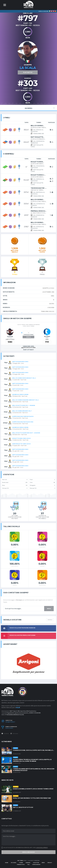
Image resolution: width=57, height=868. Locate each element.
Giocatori (36, 863)
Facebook (5, 734)
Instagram (14, 734)
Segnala (50, 620)
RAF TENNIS (20, 860)
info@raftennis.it (10, 722)
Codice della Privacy (42, 848)
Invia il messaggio (29, 852)
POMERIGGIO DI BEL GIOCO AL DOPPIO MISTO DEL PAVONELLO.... (33, 750)
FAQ (28, 864)
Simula (28, 337)
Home (7, 863)
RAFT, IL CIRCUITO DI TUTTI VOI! (23, 807)
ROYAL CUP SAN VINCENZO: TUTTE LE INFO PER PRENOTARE (32, 798)
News (43, 863)
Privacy (50, 863)
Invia (49, 609)
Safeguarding (36, 864)
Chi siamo (14, 863)
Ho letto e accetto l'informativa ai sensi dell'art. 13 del (26, 848)
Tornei (21, 863)
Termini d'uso (21, 864)
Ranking (28, 863)
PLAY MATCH (28, 72)
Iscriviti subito (9, 728)
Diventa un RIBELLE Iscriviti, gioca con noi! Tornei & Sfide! (33, 789)
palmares (28, 108)
